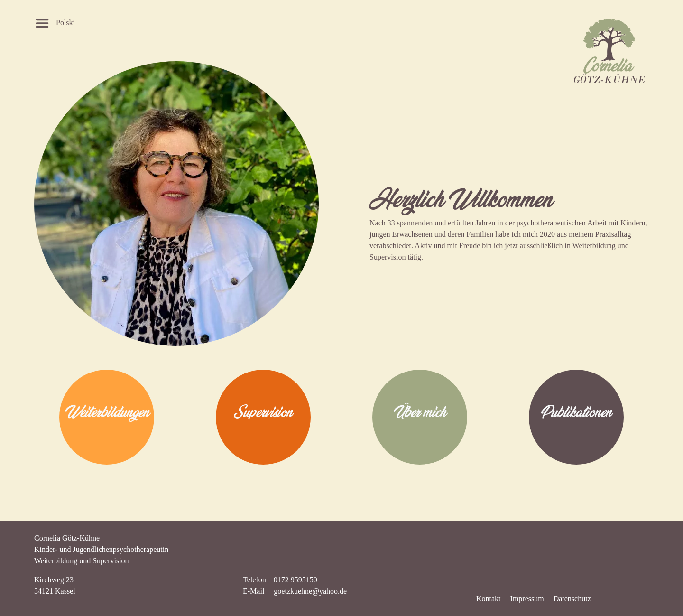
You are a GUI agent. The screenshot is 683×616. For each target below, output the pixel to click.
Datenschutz (572, 599)
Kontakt (489, 599)
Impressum (527, 599)
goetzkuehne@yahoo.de (310, 591)
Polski (65, 23)
